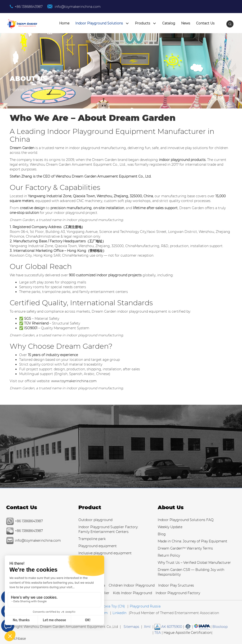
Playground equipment (98, 546)
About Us (171, 507)
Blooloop (220, 627)
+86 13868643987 (29, 7)
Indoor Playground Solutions (102, 23)
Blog (162, 534)
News (186, 23)
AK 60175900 (168, 627)
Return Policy (169, 555)
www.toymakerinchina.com (74, 381)
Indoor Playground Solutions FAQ (186, 520)
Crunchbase (16, 639)
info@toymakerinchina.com (77, 7)
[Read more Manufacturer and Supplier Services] (202, 627)
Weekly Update (170, 527)
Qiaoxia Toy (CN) (112, 606)
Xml (147, 627)
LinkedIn (119, 613)
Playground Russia (145, 606)
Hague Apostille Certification (188, 633)
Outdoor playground (95, 520)
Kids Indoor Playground (132, 593)
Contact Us (205, 23)
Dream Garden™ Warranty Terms (185, 548)
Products (146, 23)
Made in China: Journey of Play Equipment (193, 541)
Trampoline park (92, 539)
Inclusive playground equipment (105, 553)
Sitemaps (131, 627)
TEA (158, 633)
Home (64, 23)
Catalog (169, 23)
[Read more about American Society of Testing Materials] (188, 627)
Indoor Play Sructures (176, 585)
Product (90, 507)
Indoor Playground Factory (178, 593)
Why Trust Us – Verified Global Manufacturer (194, 563)
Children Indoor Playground (132, 585)
